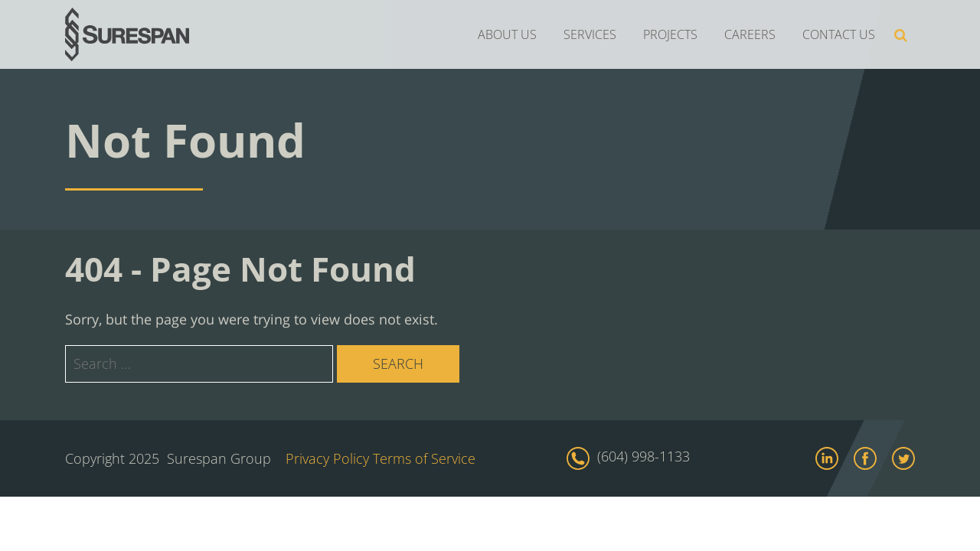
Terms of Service (424, 458)
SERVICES (590, 34)
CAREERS (750, 34)
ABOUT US (507, 34)
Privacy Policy (327, 458)
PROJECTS (670, 34)
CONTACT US (839, 34)
